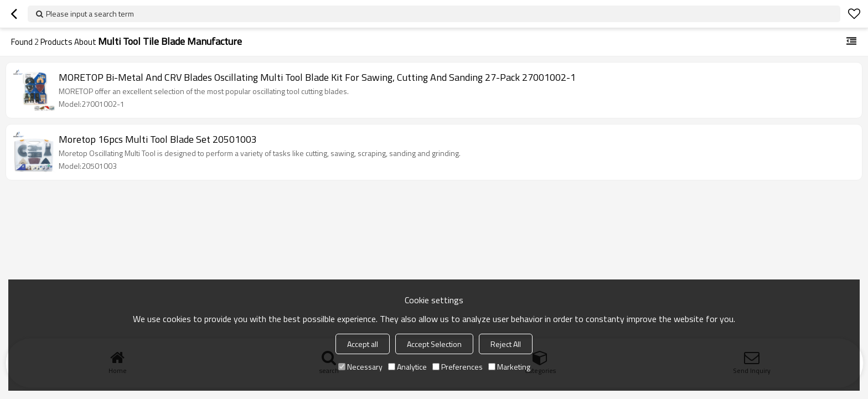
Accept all (363, 344)
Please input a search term (90, 14)
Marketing (509, 367)
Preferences (458, 367)
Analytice (407, 367)
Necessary (360, 367)
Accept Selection (434, 344)
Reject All (506, 344)
